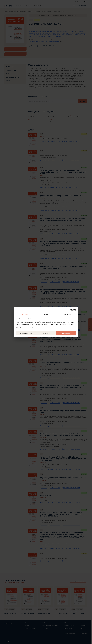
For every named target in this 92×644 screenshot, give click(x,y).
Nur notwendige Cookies (26, 333)
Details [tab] (46, 314)
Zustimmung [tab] (25, 314)
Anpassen (46, 333)
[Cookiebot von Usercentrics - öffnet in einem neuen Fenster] (70, 310)
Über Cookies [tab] (67, 314)
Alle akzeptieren (66, 333)
